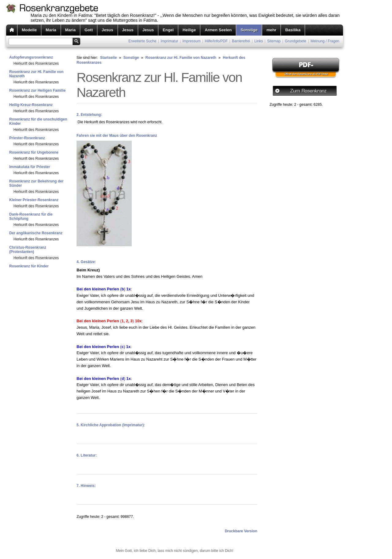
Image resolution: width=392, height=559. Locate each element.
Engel (168, 30)
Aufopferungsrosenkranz (31, 57)
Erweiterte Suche (142, 41)
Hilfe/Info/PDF (216, 41)
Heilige (189, 30)
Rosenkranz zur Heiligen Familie (37, 90)
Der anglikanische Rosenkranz (36, 233)
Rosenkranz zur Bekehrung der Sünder (36, 183)
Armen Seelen (218, 30)
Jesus (107, 30)
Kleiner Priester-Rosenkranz (34, 200)
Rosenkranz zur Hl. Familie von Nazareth (36, 74)
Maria (51, 30)
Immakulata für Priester (30, 167)
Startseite (109, 58)
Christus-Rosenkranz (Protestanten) (28, 250)
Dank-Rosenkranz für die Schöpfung (31, 216)
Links (258, 41)
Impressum (192, 41)
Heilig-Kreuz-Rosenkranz (31, 105)
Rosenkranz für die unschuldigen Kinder (38, 121)
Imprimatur (170, 41)
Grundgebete (296, 41)
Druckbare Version (241, 531)
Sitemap (274, 41)
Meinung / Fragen (325, 41)
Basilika (293, 30)
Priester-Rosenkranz (27, 138)
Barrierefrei (241, 41)
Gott (89, 30)
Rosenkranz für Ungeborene (34, 152)
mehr (271, 30)
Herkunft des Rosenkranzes (36, 63)
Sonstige (249, 30)
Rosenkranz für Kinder (29, 266)
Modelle (29, 30)
